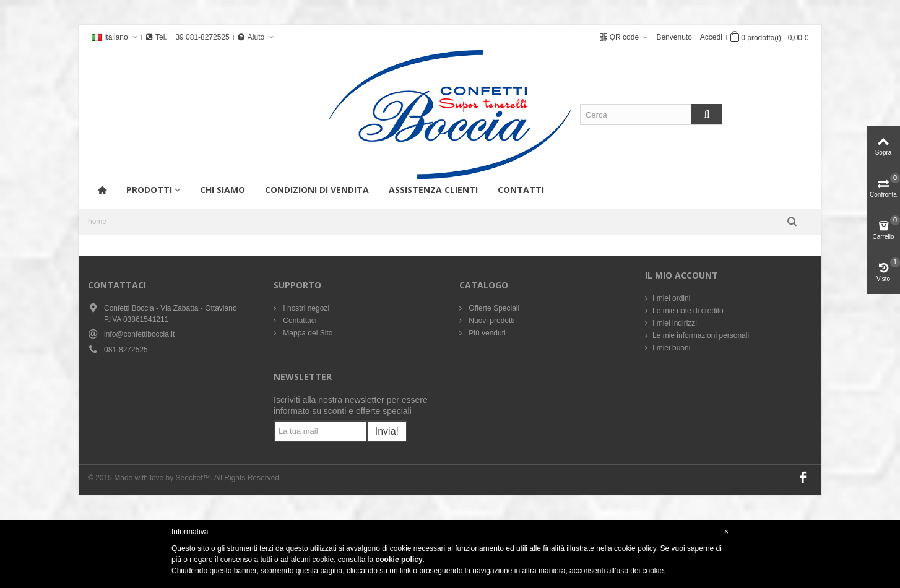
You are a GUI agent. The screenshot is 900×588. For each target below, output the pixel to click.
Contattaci (299, 321)
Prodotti (149, 190)
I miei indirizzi (675, 323)
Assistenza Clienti (433, 190)
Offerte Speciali (493, 308)
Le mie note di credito (688, 311)
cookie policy (399, 560)
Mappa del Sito (307, 333)
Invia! (387, 431)
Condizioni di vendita (317, 190)
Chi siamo (223, 190)
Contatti (521, 190)
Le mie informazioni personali (701, 335)
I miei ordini (671, 298)
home (97, 222)
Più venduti (486, 333)
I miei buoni (671, 348)
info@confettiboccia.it (139, 334)
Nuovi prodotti (491, 321)
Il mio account (681, 275)
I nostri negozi (305, 308)
